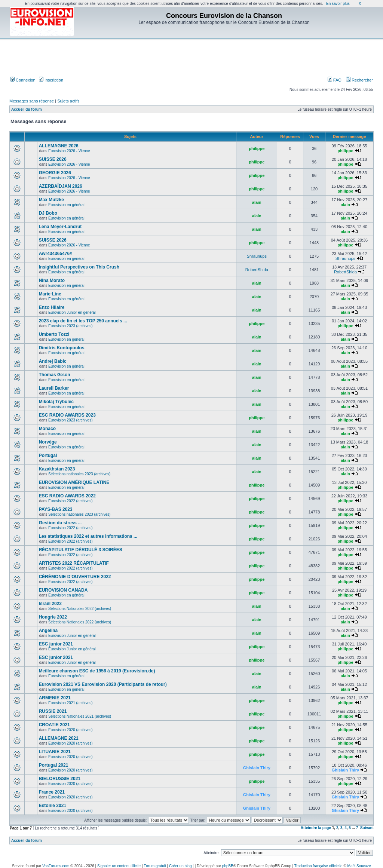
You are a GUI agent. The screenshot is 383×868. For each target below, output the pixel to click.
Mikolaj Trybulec (56, 402)
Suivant (367, 828)
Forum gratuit (155, 866)
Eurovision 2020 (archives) (70, 730)
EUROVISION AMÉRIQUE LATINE (74, 482)
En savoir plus (338, 4)
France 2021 (52, 792)
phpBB (228, 866)
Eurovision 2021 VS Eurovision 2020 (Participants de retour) (103, 684)
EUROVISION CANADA (63, 590)
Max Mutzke (51, 200)
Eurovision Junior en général (72, 312)
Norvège (48, 442)
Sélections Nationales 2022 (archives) (80, 609)
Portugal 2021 (54, 765)
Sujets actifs (68, 101)
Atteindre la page (316, 828)
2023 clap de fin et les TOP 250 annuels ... (83, 321)
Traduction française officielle (318, 866)
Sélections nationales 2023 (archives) (79, 474)
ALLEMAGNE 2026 (59, 146)
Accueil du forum (27, 109)
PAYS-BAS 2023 (56, 509)
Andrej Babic (53, 361)
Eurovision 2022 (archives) (70, 501)
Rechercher (359, 80)
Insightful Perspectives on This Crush (79, 267)
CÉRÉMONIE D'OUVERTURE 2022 (75, 577)
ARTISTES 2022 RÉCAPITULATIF (74, 563)
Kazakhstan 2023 (57, 469)
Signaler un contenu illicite (119, 866)
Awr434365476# (56, 254)
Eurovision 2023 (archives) (70, 326)
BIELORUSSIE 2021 (60, 779)
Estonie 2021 (53, 806)
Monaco (47, 429)
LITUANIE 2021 (55, 752)
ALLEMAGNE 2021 (59, 738)
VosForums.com (56, 866)
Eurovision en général (66, 205)
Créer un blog (180, 866)
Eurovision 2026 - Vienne (69, 151)
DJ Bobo (48, 213)
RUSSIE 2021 (53, 711)
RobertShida (257, 270)
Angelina (48, 631)
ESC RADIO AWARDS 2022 (67, 496)
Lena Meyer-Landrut (60, 227)
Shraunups (257, 256)
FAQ (335, 80)
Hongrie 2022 (53, 617)
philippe (257, 148)
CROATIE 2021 (54, 725)
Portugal (48, 456)
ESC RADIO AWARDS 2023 (67, 415)
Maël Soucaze (359, 866)
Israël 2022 (50, 604)
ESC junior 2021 (56, 644)
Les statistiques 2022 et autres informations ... (88, 536)
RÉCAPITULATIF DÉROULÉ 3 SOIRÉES (81, 550)
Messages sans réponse (32, 101)
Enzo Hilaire (52, 307)
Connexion (23, 80)
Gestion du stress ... (60, 523)
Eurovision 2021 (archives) (70, 703)
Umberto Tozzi (54, 334)
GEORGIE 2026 (55, 173)
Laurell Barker (54, 388)
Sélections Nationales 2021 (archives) (80, 716)
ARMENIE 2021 (55, 698)
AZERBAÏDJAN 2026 (61, 186)
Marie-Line (50, 294)
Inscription (51, 80)
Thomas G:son (55, 375)
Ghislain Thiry (257, 768)
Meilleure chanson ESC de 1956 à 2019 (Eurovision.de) (97, 671)
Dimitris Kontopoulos (62, 348)
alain (257, 202)
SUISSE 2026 (53, 159)
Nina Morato (52, 280)
